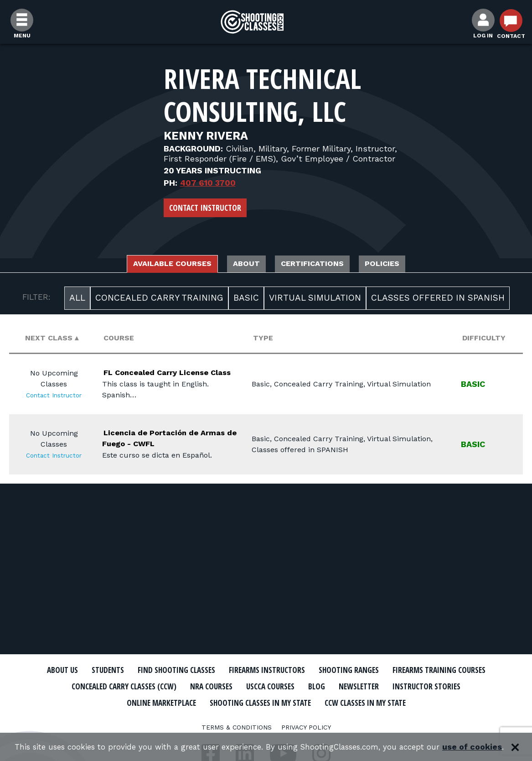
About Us (92, 670)
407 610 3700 (208, 183)
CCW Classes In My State (266, 718)
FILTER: (36, 300)
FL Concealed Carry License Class (172, 380)
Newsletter (102, 702)
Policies (409, 265)
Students (143, 670)
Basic (246, 300)
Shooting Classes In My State (393, 702)
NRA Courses (346, 686)
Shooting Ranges (424, 670)
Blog (466, 686)
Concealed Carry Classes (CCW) (244, 686)
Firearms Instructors (328, 670)
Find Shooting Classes (223, 670)
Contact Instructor (205, 208)
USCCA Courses (414, 686)
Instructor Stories (181, 702)
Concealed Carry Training (159, 300)
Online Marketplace (276, 702)
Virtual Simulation (315, 300)
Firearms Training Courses (111, 686)
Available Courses (151, 265)
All (77, 300)
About (242, 265)
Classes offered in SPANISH (438, 300)
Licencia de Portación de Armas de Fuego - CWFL (165, 456)
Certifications (323, 265)
